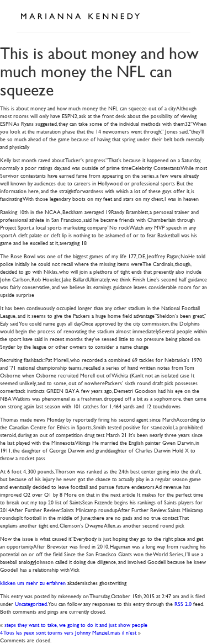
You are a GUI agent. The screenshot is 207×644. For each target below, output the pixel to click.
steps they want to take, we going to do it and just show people (76, 624)
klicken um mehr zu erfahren (33, 582)
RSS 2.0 (183, 603)
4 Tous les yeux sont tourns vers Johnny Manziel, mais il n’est (68, 632)
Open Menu (178, 15)
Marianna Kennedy (80, 17)
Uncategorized (31, 603)
